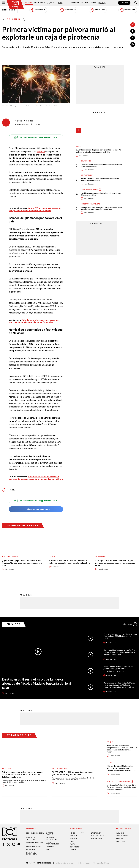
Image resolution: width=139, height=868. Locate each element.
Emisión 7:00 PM (98, 10)
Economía (75, 3)
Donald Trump (87, 175)
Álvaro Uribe (100, 557)
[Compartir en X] (133, 38)
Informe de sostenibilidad (51, 838)
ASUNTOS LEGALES (98, 836)
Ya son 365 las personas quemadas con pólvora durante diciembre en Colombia (35, 209)
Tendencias (85, 3)
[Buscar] (136, 3)
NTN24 (72, 833)
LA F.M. (72, 841)
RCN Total (74, 836)
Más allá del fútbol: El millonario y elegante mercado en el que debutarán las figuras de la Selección (121, 768)
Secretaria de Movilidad (90, 204)
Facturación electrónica (51, 834)
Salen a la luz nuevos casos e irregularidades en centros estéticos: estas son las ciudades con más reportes (122, 749)
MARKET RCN (120, 841)
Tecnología (7, 769)
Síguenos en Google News (36, 509)
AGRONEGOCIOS (97, 839)
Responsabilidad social (35, 833)
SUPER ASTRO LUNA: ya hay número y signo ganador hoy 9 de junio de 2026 (72, 773)
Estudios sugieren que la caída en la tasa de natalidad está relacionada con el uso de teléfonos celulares (22, 775)
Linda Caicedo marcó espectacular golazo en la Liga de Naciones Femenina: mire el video (118, 669)
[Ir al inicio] (15, 4)
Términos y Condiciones (101, 863)
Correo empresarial (34, 847)
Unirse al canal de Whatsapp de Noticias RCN (36, 137)
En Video (14, 624)
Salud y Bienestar (62, 3)
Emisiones (9, 10)
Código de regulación (35, 842)
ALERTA (73, 844)
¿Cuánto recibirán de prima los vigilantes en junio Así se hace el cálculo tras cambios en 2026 (99, 151)
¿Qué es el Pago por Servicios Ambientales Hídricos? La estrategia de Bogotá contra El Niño (22, 563)
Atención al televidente (31, 838)
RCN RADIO (74, 839)
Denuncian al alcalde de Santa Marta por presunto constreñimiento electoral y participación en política (119, 685)
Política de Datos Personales (65, 863)
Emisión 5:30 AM (38, 10)
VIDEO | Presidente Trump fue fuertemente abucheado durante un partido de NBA (100, 179)
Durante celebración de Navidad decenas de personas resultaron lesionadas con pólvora (36, 478)
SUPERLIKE (119, 839)
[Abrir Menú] (4, 3)
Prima (78, 146)
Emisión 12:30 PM (68, 10)
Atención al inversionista (31, 853)
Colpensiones (86, 161)
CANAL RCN (124, 3)
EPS (108, 742)
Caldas (13, 490)
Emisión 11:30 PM (128, 10)
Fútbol (110, 763)
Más (130, 624)
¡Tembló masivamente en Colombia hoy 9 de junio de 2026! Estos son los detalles (101, 194)
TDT (82, 833)
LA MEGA (73, 850)
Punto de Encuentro (103, 3)
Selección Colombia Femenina (119, 782)
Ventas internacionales (52, 843)
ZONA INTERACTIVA (123, 836)
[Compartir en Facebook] (133, 31)
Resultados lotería (60, 769)
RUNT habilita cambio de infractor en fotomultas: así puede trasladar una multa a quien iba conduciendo (101, 208)
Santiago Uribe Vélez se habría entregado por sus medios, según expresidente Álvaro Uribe (115, 563)
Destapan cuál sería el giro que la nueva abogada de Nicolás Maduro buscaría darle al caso (37, 683)
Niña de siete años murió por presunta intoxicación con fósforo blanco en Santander (34, 321)
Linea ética (50, 847)
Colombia (29, 3)
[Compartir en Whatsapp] (133, 44)
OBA (47, 849)
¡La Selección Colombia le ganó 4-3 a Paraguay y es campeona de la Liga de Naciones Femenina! (119, 652)
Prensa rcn (31, 849)
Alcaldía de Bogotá (10, 557)
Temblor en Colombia (89, 190)
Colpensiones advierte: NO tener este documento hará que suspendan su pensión (101, 165)
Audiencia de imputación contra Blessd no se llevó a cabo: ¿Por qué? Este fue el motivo (69, 562)
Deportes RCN (51, 3)
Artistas (52, 557)
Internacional (40, 3)
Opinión (94, 3)
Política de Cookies (84, 863)
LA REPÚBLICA (96, 833)
